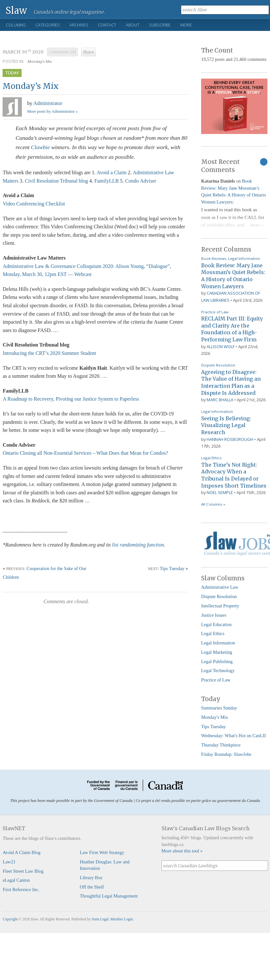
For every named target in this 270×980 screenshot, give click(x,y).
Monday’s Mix (40, 61)
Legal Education (216, 624)
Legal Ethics (211, 458)
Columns (16, 25)
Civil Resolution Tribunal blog (56, 181)
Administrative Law (220, 587)
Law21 (9, 862)
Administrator (48, 103)
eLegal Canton (16, 880)
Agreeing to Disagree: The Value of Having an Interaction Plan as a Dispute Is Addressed (231, 382)
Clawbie (40, 147)
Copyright (10, 919)
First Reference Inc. (21, 890)
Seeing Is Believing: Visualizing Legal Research (226, 425)
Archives (79, 25)
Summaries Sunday (219, 708)
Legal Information (244, 258)
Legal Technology (218, 671)
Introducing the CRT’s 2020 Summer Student (49, 353)
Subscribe (160, 25)
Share (88, 52)
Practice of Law (215, 312)
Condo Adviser (141, 181)
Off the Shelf (92, 887)
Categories (48, 25)
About (133, 25)
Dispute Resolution (218, 365)
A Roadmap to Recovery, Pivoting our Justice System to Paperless (71, 399)
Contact (107, 25)
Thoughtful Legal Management (109, 896)
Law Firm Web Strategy (102, 852)
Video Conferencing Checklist (34, 204)
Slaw (16, 10)
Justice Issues (214, 615)
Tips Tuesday (172, 568)
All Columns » (213, 504)
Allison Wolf (221, 347)
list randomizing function (138, 545)
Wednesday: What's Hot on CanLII (233, 736)
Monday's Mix (215, 717)
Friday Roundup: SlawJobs (226, 754)
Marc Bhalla (220, 400)
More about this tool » (182, 851)
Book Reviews (214, 258)
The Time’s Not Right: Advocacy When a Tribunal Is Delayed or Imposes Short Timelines (234, 475)
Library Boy (91, 878)
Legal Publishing (217, 661)
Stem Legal (100, 919)
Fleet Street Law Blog (23, 871)
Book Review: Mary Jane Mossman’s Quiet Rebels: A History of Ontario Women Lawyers (233, 276)
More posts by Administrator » (52, 111)
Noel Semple (220, 492)
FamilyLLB (107, 181)
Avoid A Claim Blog (22, 852)
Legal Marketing (217, 652)
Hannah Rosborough (230, 439)
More (186, 25)
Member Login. (122, 919)
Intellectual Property (220, 606)
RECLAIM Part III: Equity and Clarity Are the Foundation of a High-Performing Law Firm (232, 329)
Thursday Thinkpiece (221, 745)
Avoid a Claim (112, 172)
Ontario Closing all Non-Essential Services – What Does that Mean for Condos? (85, 453)
